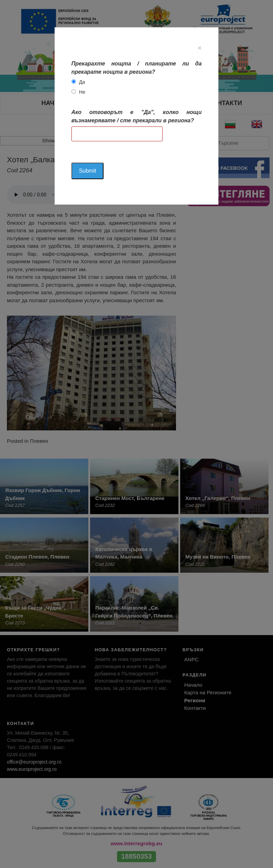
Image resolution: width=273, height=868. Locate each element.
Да (82, 82)
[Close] (199, 48)
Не (82, 92)
